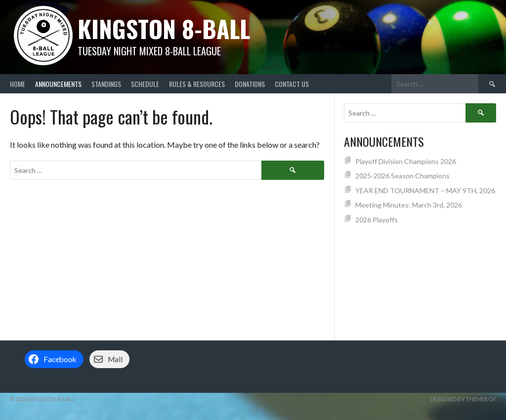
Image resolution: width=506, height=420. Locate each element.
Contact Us (292, 84)
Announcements (58, 84)
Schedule (145, 84)
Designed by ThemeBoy (463, 399)
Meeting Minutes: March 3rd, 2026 (409, 205)
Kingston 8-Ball (164, 28)
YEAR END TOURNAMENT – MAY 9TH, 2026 (425, 190)
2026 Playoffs (377, 220)
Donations (250, 84)
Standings (106, 84)
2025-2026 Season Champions (402, 176)
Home (18, 84)
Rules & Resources (197, 84)
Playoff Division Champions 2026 (406, 161)
